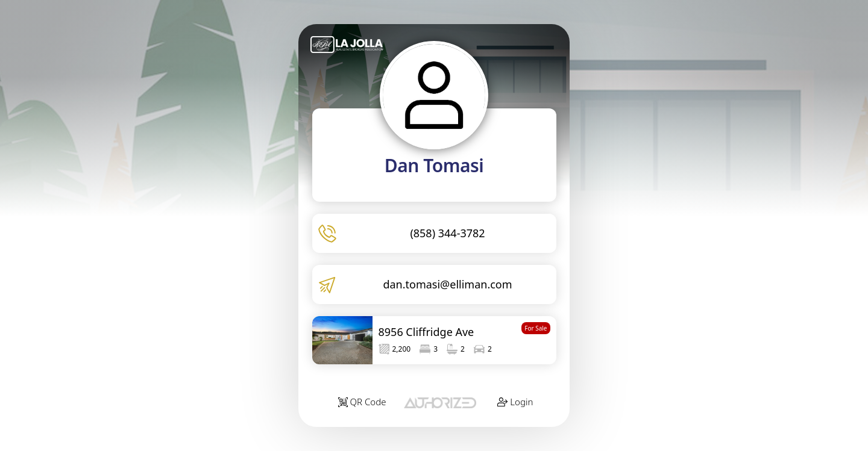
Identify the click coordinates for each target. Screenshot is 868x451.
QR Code (362, 402)
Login (515, 402)
